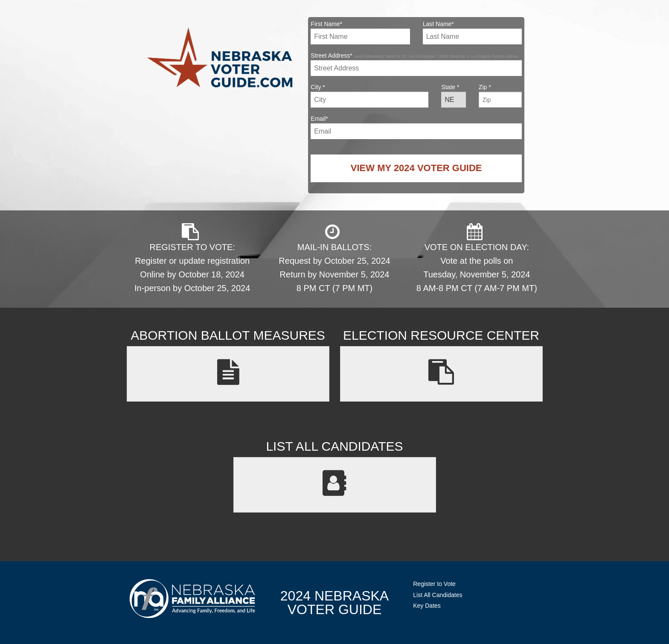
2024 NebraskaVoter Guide (334, 603)
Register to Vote (434, 584)
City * (369, 96)
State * (453, 96)
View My (416, 168)
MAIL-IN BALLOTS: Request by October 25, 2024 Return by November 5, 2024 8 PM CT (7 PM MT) (334, 258)
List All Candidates (438, 595)
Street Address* (416, 64)
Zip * (500, 96)
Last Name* (472, 32)
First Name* (360, 32)
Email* (416, 127)
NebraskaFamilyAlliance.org (192, 599)
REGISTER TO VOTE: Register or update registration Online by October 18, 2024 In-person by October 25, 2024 (192, 258)
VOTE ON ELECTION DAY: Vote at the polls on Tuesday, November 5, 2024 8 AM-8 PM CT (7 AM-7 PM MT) (477, 258)
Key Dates (427, 606)
